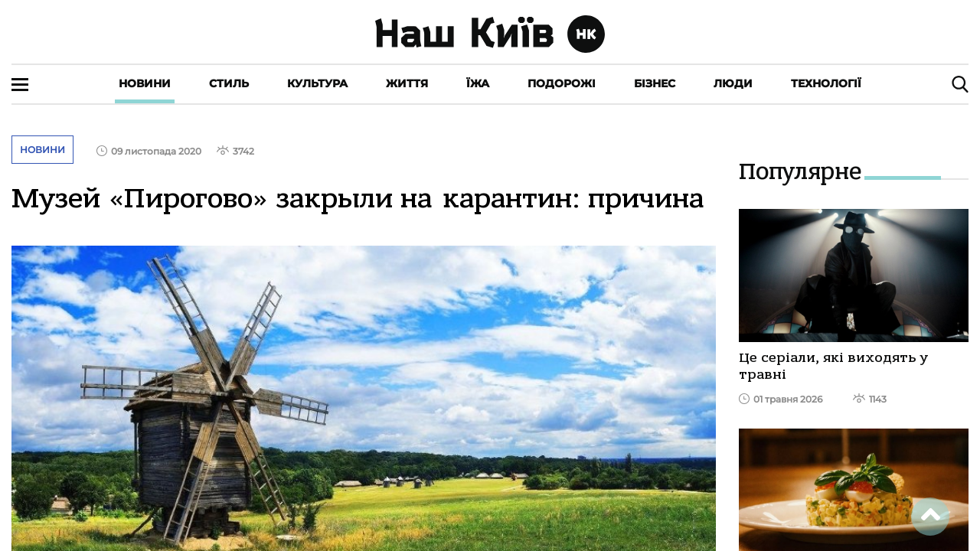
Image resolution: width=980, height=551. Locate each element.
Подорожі (562, 83)
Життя (407, 83)
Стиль (229, 83)
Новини (145, 83)
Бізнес (655, 83)
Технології (826, 83)
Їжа (478, 83)
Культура (317, 83)
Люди (733, 83)
